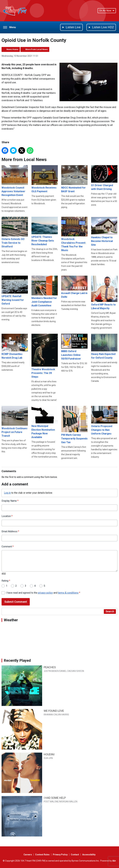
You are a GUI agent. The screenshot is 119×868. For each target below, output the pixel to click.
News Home (12, 49)
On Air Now (107, 11)
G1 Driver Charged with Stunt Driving (104, 178)
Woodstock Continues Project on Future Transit (15, 422)
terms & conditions (68, 593)
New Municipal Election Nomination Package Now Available (45, 422)
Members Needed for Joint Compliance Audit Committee (45, 291)
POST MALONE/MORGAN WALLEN (61, 802)
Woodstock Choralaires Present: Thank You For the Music (74, 234)
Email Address (10, 531)
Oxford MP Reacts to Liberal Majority (104, 293)
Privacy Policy (60, 855)
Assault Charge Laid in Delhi (74, 287)
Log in (7, 493)
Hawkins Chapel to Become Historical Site (104, 231)
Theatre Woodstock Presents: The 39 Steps (45, 356)
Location (7, 516)
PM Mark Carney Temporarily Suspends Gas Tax (74, 425)
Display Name (10, 501)
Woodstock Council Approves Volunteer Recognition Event (15, 181)
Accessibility (89, 855)
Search (110, 611)
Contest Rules (42, 855)
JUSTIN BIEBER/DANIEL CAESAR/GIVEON (64, 671)
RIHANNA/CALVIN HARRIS (56, 715)
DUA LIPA (48, 758)
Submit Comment (16, 602)
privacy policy (45, 593)
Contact (75, 855)
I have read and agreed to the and (43, 593)
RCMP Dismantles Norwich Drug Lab (15, 346)
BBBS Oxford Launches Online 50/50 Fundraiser (74, 347)
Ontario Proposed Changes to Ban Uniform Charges (104, 420)
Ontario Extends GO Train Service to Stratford (15, 232)
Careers (28, 855)
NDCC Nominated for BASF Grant (74, 179)
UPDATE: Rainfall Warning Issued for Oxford (15, 290)
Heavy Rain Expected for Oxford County (104, 346)
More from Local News (37, 49)
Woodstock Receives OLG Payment (45, 179)
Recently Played (17, 661)
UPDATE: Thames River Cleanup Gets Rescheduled (45, 231)
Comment (8, 547)
